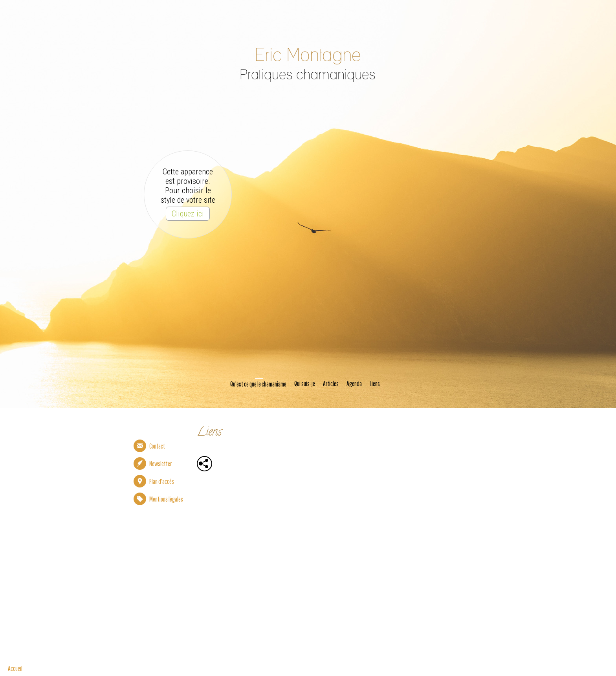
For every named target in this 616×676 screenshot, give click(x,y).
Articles (331, 384)
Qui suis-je (305, 384)
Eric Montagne (307, 56)
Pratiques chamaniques (307, 75)
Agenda (354, 384)
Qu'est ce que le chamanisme (258, 384)
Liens (375, 384)
